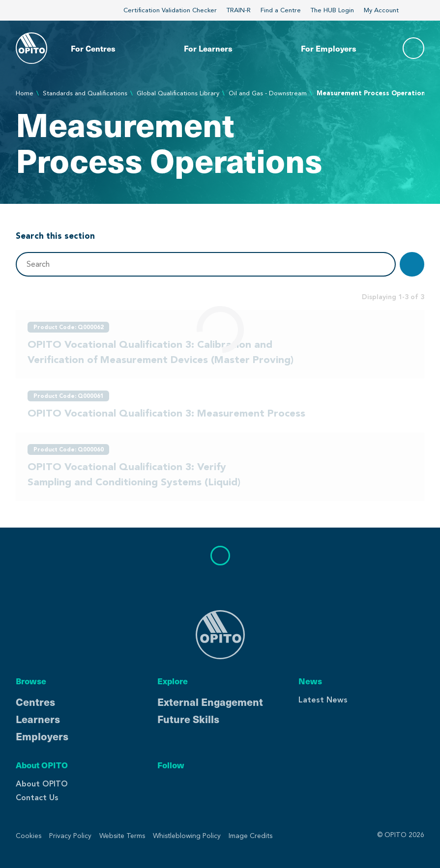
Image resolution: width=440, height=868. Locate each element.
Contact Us (37, 798)
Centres (35, 702)
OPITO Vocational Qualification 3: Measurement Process (166, 413)
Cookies (29, 836)
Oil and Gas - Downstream (268, 93)
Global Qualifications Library (178, 93)
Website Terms (122, 836)
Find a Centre (281, 10)
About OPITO (42, 784)
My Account (386, 10)
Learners (38, 719)
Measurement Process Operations (373, 93)
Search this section (55, 236)
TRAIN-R (239, 10)
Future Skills (188, 719)
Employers (42, 736)
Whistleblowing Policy (187, 836)
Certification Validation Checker (170, 10)
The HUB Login (332, 10)
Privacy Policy (70, 836)
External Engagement (210, 702)
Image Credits (250, 836)
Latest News (323, 700)
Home (25, 93)
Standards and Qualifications (85, 93)
